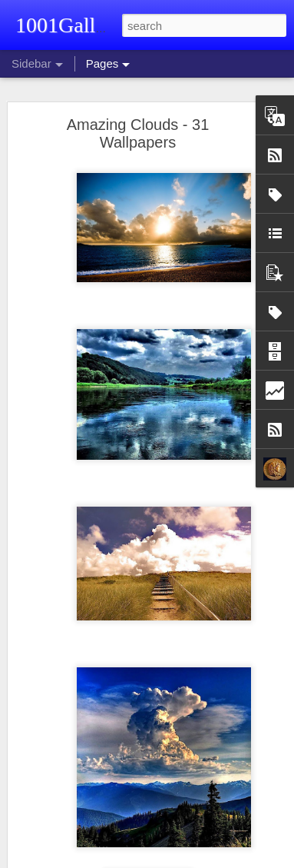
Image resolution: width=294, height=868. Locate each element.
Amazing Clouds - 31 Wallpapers (138, 133)
